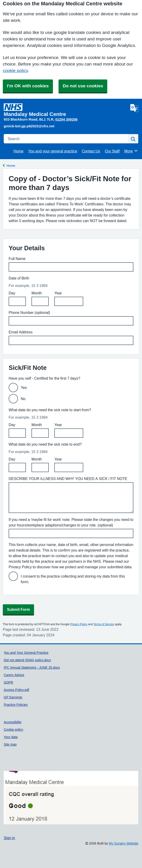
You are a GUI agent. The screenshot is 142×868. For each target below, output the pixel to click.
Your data (11, 737)
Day (12, 293)
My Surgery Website (124, 843)
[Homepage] (66, 110)
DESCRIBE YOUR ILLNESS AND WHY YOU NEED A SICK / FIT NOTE (68, 479)
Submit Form (18, 609)
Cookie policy (13, 730)
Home (19, 151)
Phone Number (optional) (29, 312)
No (23, 399)
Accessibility (13, 722)
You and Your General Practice (26, 653)
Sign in (9, 838)
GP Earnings (13, 697)
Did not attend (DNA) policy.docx (27, 660)
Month (37, 293)
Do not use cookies (83, 86)
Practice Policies (16, 705)
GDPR (8, 682)
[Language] (134, 108)
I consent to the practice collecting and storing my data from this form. (73, 579)
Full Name (17, 259)
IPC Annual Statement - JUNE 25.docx (32, 667)
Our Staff (112, 151)
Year (58, 293)
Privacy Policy (79, 624)
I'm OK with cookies (28, 86)
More (131, 151)
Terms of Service (104, 624)
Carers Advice (14, 675)
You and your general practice (53, 151)
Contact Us (91, 151)
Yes (24, 388)
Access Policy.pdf (16, 690)
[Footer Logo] (71, 798)
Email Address (21, 332)
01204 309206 (66, 119)
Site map (10, 744)
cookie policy (15, 71)
